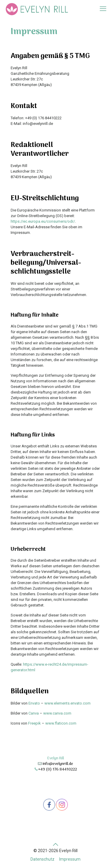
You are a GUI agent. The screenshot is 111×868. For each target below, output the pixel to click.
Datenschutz (42, 859)
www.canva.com (57, 713)
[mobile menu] (103, 9)
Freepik (34, 723)
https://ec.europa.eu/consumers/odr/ (43, 221)
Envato (34, 703)
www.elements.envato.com (67, 703)
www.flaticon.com (61, 723)
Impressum (70, 859)
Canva (34, 713)
